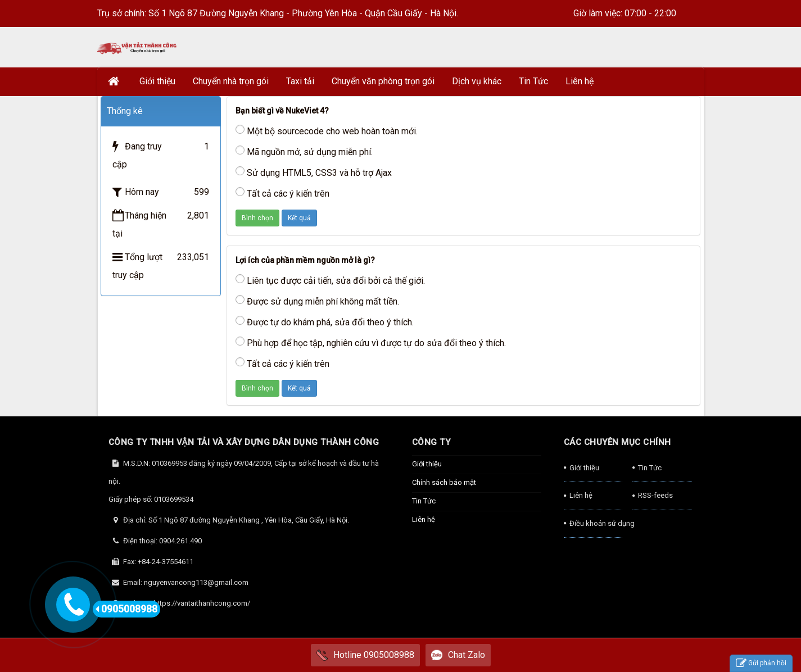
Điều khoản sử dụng (596, 523)
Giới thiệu (427, 464)
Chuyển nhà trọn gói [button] (231, 81)
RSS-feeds (655, 495)
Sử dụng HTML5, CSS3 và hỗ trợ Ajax (314, 172)
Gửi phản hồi (761, 663)
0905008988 (126, 609)
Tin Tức (424, 501)
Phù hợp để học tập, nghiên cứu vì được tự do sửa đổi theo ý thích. (371, 342)
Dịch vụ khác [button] (477, 81)
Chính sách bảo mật (444, 482)
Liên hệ (424, 519)
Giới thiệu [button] (157, 81)
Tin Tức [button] (533, 81)
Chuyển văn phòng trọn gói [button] (383, 81)
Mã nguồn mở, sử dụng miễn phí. (304, 151)
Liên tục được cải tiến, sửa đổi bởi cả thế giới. (330, 280)
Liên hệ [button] (580, 81)
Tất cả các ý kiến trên (282, 193)
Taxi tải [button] (300, 81)
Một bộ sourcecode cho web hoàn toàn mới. (327, 131)
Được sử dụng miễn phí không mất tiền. (317, 301)
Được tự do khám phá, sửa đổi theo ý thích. (325, 322)
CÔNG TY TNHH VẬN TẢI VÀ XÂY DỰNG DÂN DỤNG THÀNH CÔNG (244, 442)
